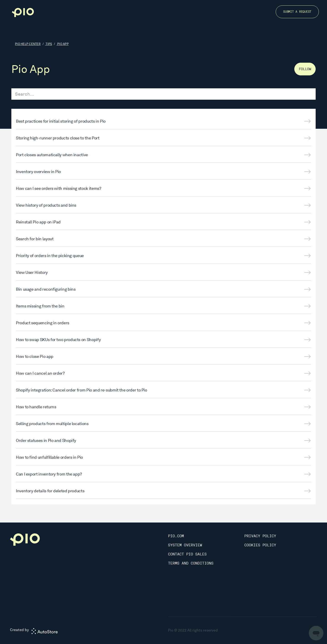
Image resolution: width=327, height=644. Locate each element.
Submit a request (297, 12)
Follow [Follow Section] (305, 69)
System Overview (185, 545)
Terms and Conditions (191, 563)
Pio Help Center (28, 44)
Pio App (63, 44)
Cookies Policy (260, 545)
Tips (49, 44)
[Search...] (163, 94)
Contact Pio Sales (187, 554)
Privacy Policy (260, 536)
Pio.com (176, 536)
